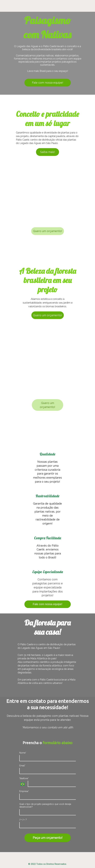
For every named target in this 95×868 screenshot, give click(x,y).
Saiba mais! (48, 152)
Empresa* (24, 791)
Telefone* (24, 778)
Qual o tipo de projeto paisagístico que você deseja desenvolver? (45, 805)
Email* (22, 766)
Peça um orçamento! (48, 838)
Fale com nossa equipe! (48, 83)
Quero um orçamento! (48, 231)
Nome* (23, 753)
